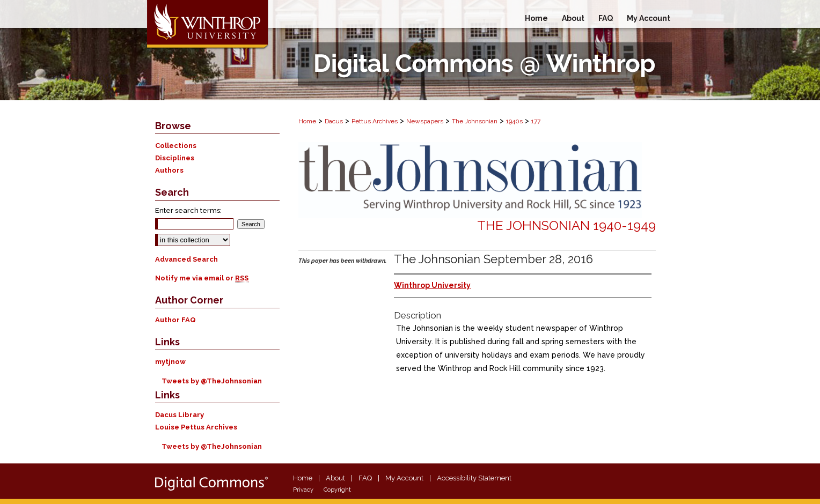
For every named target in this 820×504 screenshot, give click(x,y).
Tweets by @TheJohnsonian (212, 381)
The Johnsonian (475, 121)
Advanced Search (186, 259)
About (335, 478)
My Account (404, 478)
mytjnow (170, 362)
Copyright (337, 490)
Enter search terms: (188, 210)
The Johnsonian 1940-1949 (566, 225)
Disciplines (175, 158)
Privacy (303, 490)
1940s (514, 121)
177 (536, 121)
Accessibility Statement (474, 478)
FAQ (365, 478)
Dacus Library (180, 415)
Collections (176, 146)
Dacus (334, 121)
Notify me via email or (202, 278)
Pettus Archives (375, 121)
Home (307, 121)
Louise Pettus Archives (196, 427)
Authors (169, 170)
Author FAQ (175, 320)
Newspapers (425, 121)
